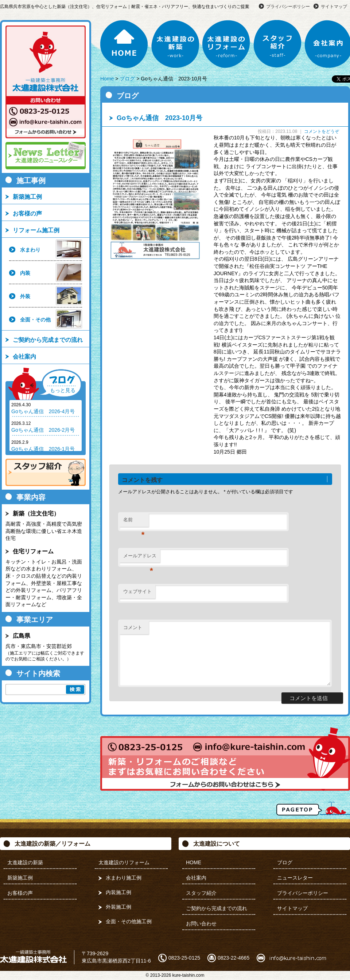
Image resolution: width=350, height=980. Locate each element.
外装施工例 (118, 907)
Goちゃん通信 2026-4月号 (43, 411)
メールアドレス (140, 558)
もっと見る (63, 390)
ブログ (127, 79)
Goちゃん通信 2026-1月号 (43, 449)
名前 (134, 522)
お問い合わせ (201, 924)
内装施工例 (118, 892)
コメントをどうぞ (322, 131)
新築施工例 (27, 197)
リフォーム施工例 (36, 230)
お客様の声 (27, 214)
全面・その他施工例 (129, 921)
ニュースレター (295, 878)
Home (107, 79)
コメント (133, 627)
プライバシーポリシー (288, 7)
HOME (124, 44)
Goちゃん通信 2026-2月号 (43, 430)
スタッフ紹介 (277, 44)
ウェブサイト (137, 591)
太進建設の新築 (175, 44)
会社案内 (24, 357)
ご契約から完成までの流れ (48, 340)
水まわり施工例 (124, 878)
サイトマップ (334, 7)
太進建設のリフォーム (226, 44)
